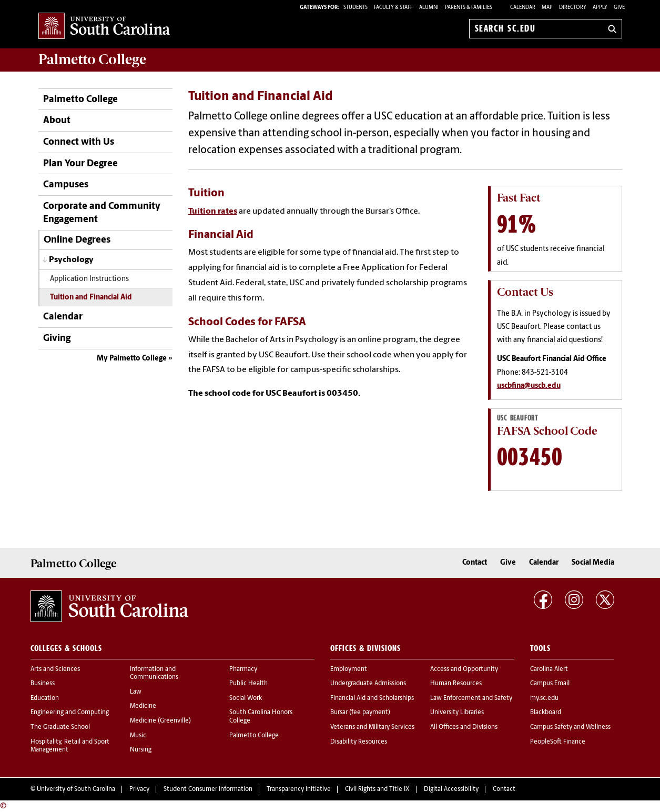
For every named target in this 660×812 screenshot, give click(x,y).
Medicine (143, 706)
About (57, 121)
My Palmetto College (132, 359)
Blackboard (546, 713)
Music (138, 736)
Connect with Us (79, 142)
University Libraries (457, 713)
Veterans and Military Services (372, 727)
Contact (475, 563)
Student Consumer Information (208, 789)
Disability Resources (359, 742)
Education (45, 698)
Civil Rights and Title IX (377, 789)
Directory (573, 8)
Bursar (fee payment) (360, 713)
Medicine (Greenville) (160, 721)
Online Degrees (77, 240)
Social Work (246, 698)
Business (43, 684)
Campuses (66, 185)
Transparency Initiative (299, 789)
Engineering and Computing (70, 713)
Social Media (593, 563)
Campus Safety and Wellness (570, 727)
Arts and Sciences (55, 669)
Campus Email (550, 684)
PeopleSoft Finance (558, 742)
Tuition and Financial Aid (91, 298)
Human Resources (456, 684)
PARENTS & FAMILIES (469, 8)
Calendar (523, 8)
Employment (349, 669)
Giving (57, 339)
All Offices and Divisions (464, 727)
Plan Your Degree (80, 164)
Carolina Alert (549, 669)
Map (547, 8)
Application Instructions (89, 279)
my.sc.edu (544, 698)
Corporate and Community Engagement (102, 213)
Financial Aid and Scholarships (372, 698)
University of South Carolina (76, 789)
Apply (600, 8)
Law (136, 692)
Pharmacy (243, 669)
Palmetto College (92, 59)
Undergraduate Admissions (368, 684)
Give (619, 8)
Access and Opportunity (464, 669)
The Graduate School (60, 727)
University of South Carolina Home (104, 27)
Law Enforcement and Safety (471, 698)
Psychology (71, 260)
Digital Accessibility (451, 789)
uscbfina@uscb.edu (529, 386)
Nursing (141, 750)
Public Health (248, 684)
